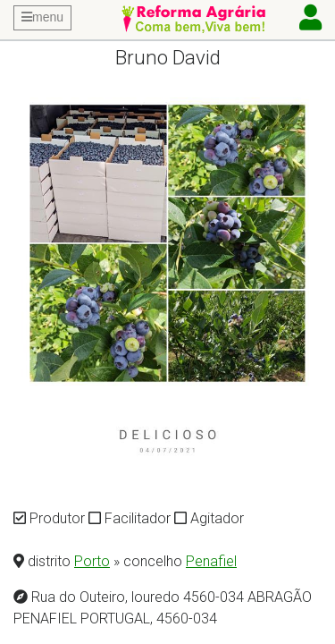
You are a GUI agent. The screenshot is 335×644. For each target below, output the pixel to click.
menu (42, 17)
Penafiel (211, 561)
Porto (92, 561)
